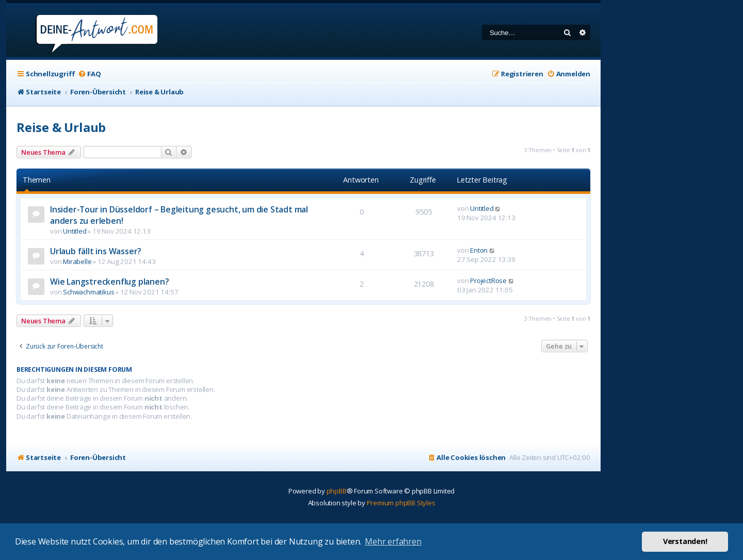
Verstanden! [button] (685, 541)
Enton (479, 250)
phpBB (337, 491)
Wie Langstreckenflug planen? (109, 282)
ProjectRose (488, 281)
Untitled (75, 231)
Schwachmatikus (88, 292)
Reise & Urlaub (61, 127)
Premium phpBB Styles (401, 503)
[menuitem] (89, 74)
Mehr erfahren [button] (393, 541)
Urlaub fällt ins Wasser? (96, 251)
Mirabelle (77, 261)
